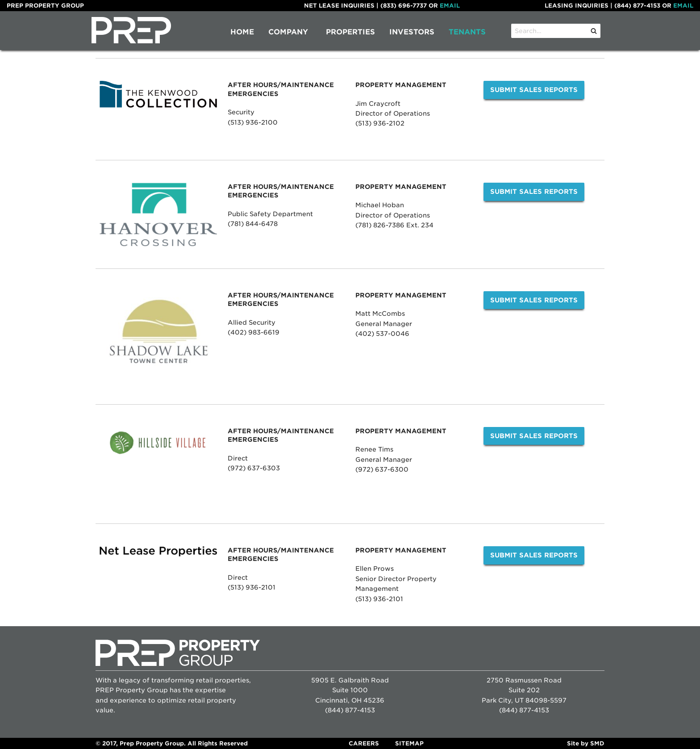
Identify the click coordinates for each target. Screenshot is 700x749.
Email (450, 6)
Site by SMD (586, 743)
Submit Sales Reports (534, 90)
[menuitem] (242, 32)
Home (242, 32)
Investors (412, 32)
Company (288, 32)
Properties (350, 32)
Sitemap (409, 743)
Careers (364, 743)
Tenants (467, 32)
